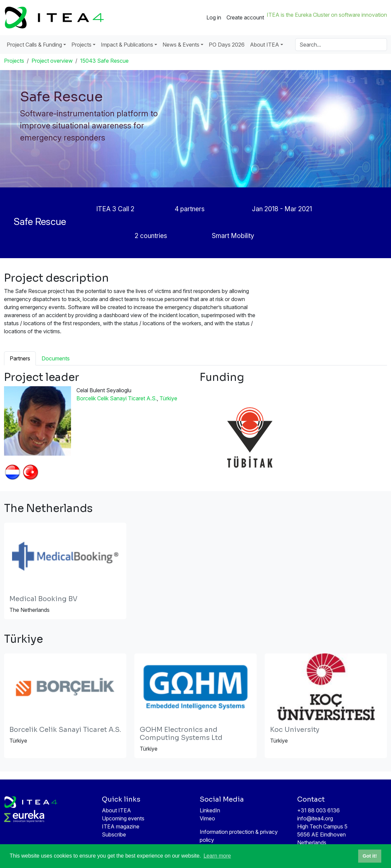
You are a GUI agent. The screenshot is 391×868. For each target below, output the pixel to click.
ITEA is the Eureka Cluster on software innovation (327, 15)
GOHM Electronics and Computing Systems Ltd (181, 734)
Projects (14, 61)
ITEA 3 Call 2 (115, 209)
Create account (245, 17)
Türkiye (168, 398)
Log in (214, 17)
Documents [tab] (56, 358)
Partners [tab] (20, 358)
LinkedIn (210, 810)
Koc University (295, 730)
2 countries (151, 236)
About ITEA (116, 810)
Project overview (52, 61)
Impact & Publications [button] (127, 45)
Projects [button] (81, 45)
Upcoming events (123, 818)
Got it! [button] (370, 856)
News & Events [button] (181, 45)
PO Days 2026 (227, 45)
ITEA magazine (121, 826)
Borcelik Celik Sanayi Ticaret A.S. (117, 398)
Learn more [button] (217, 856)
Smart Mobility (233, 236)
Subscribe (114, 834)
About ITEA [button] (265, 45)
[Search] (341, 45)
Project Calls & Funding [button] (34, 45)
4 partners (190, 209)
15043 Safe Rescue (104, 61)
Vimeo (207, 818)
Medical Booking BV (43, 599)
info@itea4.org (315, 818)
